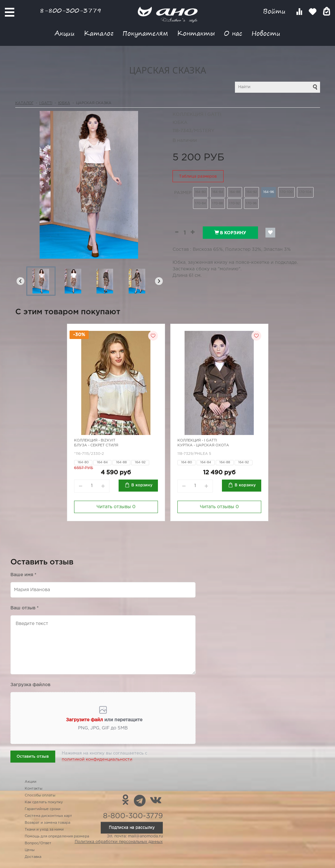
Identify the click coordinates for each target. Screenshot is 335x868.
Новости (266, 33)
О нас (233, 33)
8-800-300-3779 (71, 10)
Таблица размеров (198, 176)
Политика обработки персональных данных (119, 842)
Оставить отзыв (33, 757)
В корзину (230, 233)
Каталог (99, 33)
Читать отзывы (116, 507)
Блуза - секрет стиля (96, 445)
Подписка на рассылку (132, 827)
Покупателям (145, 33)
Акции (65, 33)
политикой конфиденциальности (97, 759)
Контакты (196, 33)
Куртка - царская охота (203, 445)
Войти (275, 11)
